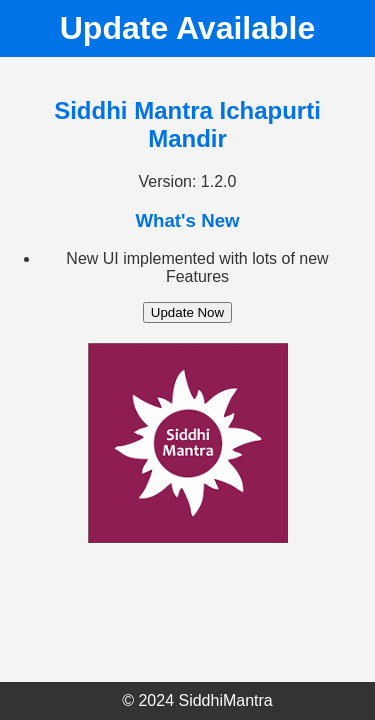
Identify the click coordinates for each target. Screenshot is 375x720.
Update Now (187, 312)
